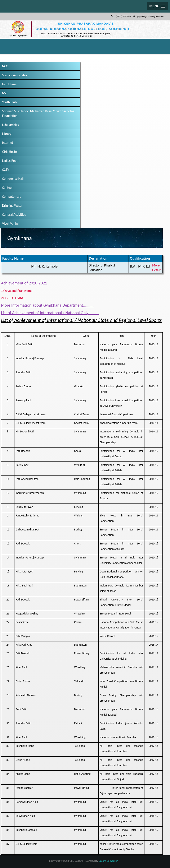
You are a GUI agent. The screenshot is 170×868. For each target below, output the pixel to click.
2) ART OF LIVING (14, 297)
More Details (156, 268)
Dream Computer (108, 860)
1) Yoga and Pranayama (19, 290)
